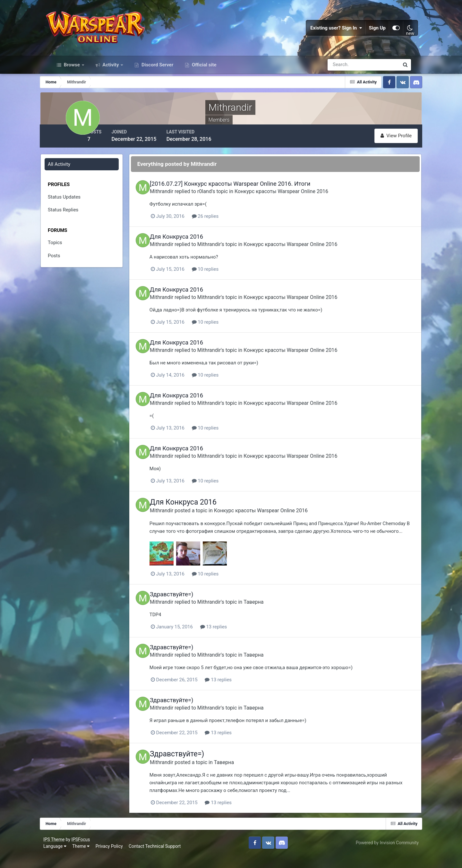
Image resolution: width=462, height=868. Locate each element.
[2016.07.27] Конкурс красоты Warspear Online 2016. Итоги (249, 191)
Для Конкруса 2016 (196, 244)
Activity (111, 73)
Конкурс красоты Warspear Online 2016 (301, 198)
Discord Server (157, 73)
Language (63, 858)
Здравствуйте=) (191, 608)
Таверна (273, 615)
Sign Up (370, 32)
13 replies (233, 640)
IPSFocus (88, 851)
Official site (203, 73)
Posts (64, 263)
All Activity (70, 172)
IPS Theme (62, 851)
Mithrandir (181, 198)
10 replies (225, 276)
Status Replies (74, 217)
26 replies (225, 223)
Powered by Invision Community (380, 855)
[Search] (341, 73)
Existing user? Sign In (329, 32)
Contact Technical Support (162, 858)
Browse (72, 73)
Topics (65, 250)
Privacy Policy (117, 858)
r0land (224, 198)
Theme (89, 858)
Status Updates (75, 204)
